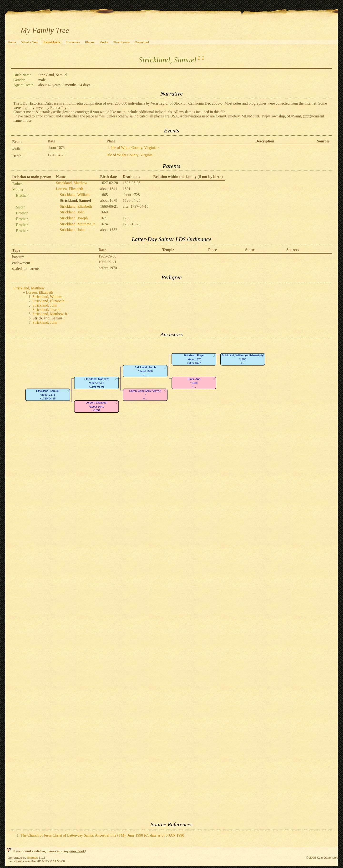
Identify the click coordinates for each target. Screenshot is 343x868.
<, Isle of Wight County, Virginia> (133, 148)
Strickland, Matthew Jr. (78, 224)
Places (90, 42)
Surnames (73, 42)
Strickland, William (75, 195)
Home (12, 42)
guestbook (77, 851)
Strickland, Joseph (74, 218)
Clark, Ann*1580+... (194, 383)
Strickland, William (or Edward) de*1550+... (243, 359)
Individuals (52, 42)
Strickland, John (72, 212)
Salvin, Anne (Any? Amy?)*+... (145, 395)
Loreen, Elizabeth (70, 189)
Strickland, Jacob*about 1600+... (145, 371)
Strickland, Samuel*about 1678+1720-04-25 (48, 395)
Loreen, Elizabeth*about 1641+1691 (96, 407)
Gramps (32, 858)
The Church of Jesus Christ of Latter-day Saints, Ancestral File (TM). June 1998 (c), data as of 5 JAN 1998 (102, 835)
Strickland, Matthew (72, 183)
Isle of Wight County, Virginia (129, 155)
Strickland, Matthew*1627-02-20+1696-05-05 (96, 383)
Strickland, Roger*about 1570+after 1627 (194, 359)
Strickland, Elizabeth (76, 206)
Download (142, 42)
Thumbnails (122, 42)
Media (104, 42)
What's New (30, 42)
